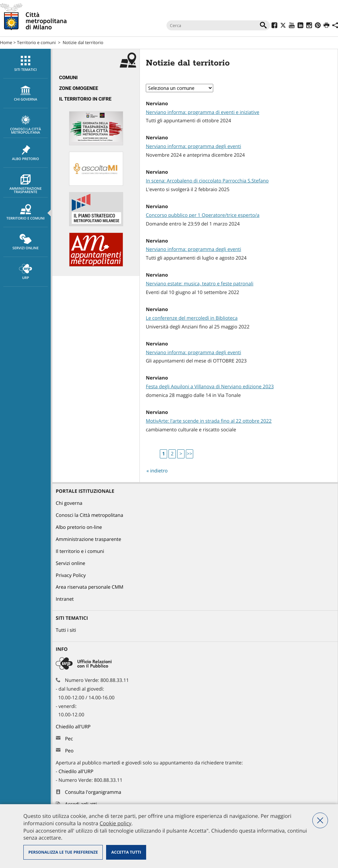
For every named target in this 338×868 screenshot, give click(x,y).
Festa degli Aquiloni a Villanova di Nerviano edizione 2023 (210, 387)
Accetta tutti (126, 852)
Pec (69, 739)
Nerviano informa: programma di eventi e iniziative (203, 112)
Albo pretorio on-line (79, 527)
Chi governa (69, 503)
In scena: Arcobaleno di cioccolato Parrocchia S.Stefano (207, 181)
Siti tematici (26, 64)
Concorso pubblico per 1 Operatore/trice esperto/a (203, 215)
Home (6, 42)
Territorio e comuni (36, 42)
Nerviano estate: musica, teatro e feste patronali (200, 284)
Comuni (68, 78)
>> (190, 454)
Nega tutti (320, 820)
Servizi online (26, 242)
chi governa (26, 94)
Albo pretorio (26, 153)
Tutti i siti (66, 630)
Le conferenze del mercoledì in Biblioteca (192, 318)
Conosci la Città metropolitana (26, 125)
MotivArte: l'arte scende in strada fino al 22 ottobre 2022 (209, 421)
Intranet (65, 599)
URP (26, 272)
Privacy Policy (71, 575)
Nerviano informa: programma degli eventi (194, 147)
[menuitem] (25, 64)
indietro (159, 471)
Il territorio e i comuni (80, 551)
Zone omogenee (79, 88)
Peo (69, 751)
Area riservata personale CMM (90, 587)
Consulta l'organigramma (93, 792)
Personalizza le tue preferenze (63, 852)
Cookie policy (115, 823)
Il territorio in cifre (85, 99)
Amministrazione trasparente (26, 184)
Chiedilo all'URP (74, 727)
